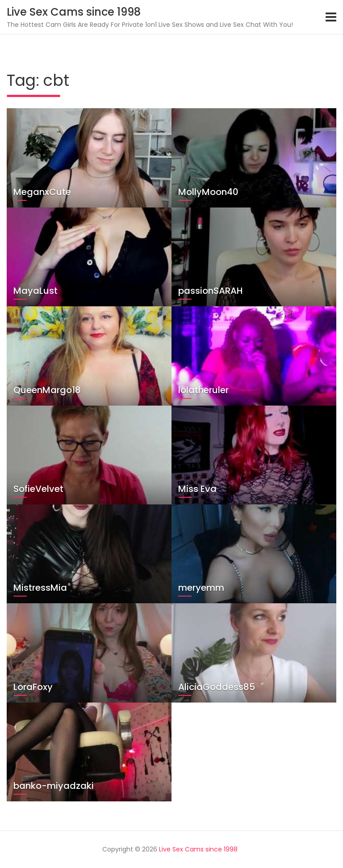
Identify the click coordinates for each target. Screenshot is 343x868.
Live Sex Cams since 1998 (74, 12)
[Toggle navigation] (331, 17)
